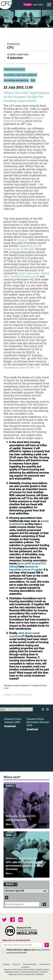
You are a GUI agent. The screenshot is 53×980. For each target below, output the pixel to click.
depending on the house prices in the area (23, 247)
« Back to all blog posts (18, 695)
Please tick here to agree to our (28, 951)
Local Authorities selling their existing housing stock (26, 275)
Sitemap (6, 964)
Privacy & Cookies (30, 964)
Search (41, 5)
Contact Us (16, 964)
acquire (23, 240)
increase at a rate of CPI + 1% (22, 367)
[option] (15, 722)
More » (9, 824)
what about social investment (24, 635)
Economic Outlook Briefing (24, 119)
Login (35, 5)
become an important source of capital (26, 568)
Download (10, 726)
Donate (28, 4)
